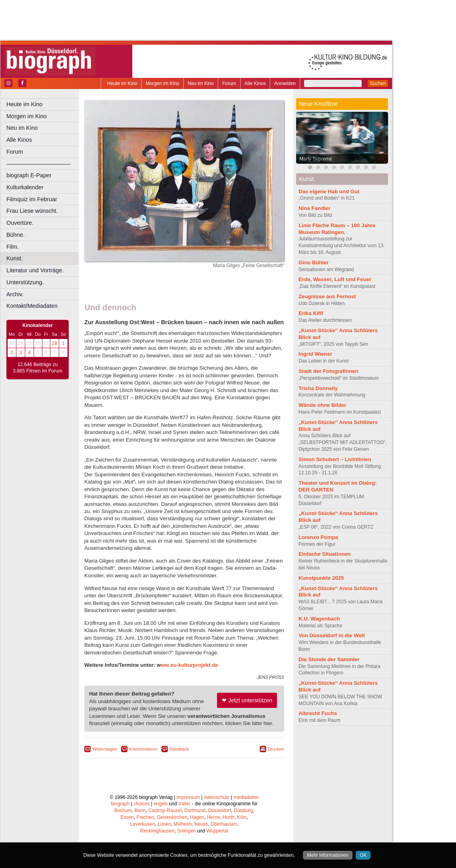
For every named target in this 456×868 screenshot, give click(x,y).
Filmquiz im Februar (32, 199)
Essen (127, 817)
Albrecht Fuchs (318, 713)
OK (363, 855)
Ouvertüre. (20, 223)
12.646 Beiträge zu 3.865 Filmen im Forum (37, 368)
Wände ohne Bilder (322, 405)
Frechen (145, 817)
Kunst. (15, 258)
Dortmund (195, 811)
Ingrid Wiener (315, 354)
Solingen (186, 831)
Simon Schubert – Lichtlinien (335, 459)
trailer (184, 804)
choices (142, 804)
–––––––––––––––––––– (38, 164)
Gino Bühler (314, 263)
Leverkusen (143, 824)
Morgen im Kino (162, 83)
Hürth (228, 817)
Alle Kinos (255, 83)
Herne (214, 817)
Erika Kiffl (311, 313)
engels (160, 804)
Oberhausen (224, 824)
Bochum (123, 811)
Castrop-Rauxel (165, 811)
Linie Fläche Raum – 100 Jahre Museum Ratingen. (337, 229)
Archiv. (15, 294)
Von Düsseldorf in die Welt (332, 635)
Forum (229, 83)
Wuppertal (217, 831)
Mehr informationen (328, 855)
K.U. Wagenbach (319, 619)
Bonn (140, 811)
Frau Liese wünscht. (32, 211)
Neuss (201, 824)
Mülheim (182, 824)
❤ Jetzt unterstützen (247, 700)
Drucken (276, 749)
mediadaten (246, 797)
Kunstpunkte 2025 (321, 578)
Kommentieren (143, 749)
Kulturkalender (25, 187)
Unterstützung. (25, 282)
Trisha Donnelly (318, 388)
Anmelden (285, 83)
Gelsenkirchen (172, 817)
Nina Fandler (315, 208)
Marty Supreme (316, 159)
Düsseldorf (220, 811)
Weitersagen (105, 749)
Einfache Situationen (325, 554)
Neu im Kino (201, 83)
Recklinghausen (157, 831)
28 (55, 343)
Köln (242, 817)
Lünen (164, 824)
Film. (13, 247)
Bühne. (16, 235)
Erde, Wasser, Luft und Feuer (335, 279)
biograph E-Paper (29, 175)
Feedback (179, 749)
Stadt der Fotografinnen (328, 371)
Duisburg (243, 811)
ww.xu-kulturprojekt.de (190, 665)
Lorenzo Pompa (318, 537)
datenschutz (217, 797)
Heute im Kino (122, 83)
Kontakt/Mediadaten (32, 306)
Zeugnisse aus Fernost (327, 296)
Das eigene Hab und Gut (329, 191)
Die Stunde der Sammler (329, 659)
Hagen (197, 817)
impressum (188, 797)
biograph (120, 804)
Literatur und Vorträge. (35, 270)
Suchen (378, 83)
